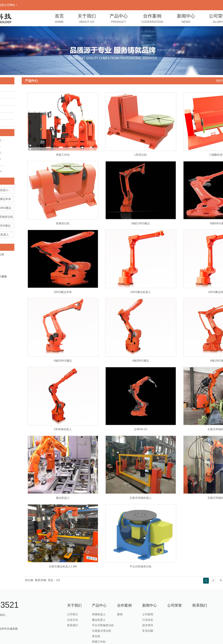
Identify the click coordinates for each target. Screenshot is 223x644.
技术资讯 (148, 625)
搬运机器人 (63, 498)
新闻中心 (186, 19)
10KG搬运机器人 (141, 292)
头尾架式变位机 (102, 631)
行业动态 (148, 620)
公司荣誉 (175, 605)
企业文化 (73, 620)
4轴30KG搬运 (140, 361)
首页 (59, 19)
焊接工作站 (63, 155)
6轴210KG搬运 (141, 223)
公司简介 (73, 614)
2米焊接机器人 (63, 429)
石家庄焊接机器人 (141, 498)
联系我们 (73, 625)
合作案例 (152, 19)
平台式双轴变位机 (141, 566)
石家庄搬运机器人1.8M (63, 566)
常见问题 (148, 631)
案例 (120, 614)
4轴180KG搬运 (63, 361)
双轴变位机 (63, 223)
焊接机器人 (99, 614)
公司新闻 (148, 614)
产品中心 (119, 19)
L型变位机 (141, 155)
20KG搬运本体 (63, 292)
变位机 (96, 636)
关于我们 (87, 19)
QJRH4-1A (141, 429)
